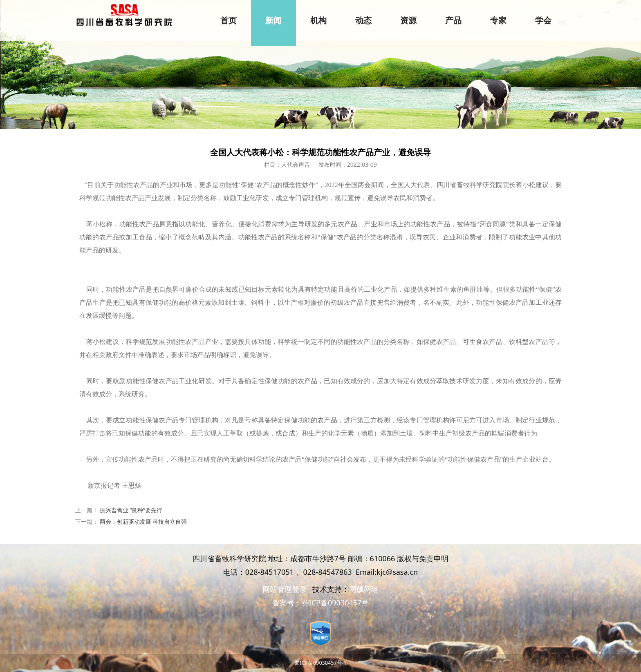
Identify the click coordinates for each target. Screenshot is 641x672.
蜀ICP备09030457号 (335, 603)
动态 (363, 20)
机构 (318, 20)
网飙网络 (364, 589)
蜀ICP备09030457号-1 (320, 663)
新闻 (273, 20)
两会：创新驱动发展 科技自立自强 (143, 521)
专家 (498, 20)
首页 (229, 20)
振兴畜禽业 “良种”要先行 (131, 510)
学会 (543, 20)
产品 (453, 20)
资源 (408, 20)
